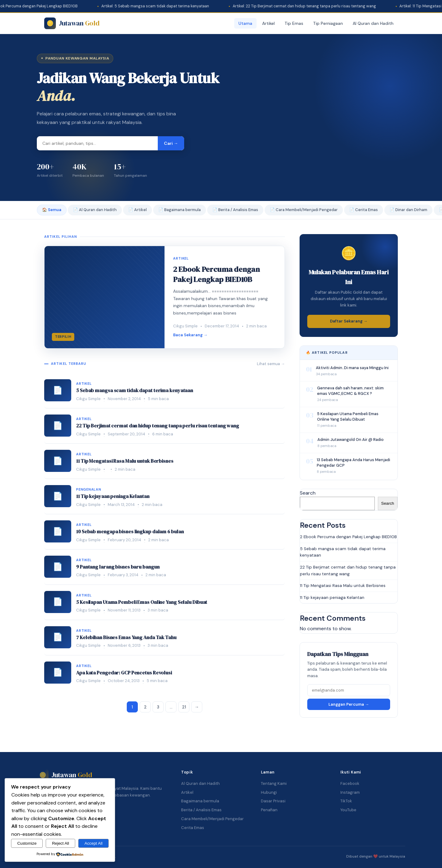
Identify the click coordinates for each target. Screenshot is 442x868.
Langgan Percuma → (349, 704)
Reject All (60, 843)
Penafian (269, 810)
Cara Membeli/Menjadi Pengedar (212, 819)
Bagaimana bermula (200, 801)
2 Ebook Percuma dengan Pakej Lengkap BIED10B (348, 537)
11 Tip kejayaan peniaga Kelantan (332, 598)
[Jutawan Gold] (72, 23)
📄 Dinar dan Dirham (408, 210)
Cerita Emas (193, 828)
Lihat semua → (271, 364)
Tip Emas (294, 23)
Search (308, 493)
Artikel (268, 23)
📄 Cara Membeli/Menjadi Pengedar (304, 210)
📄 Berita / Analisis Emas (235, 210)
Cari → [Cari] (171, 143)
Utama (245, 23)
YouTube (348, 810)
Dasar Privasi (273, 801)
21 (184, 707)
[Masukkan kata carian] (97, 143)
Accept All (93, 843)
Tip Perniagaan (328, 23)
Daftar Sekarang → (349, 321)
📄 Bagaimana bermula (180, 210)
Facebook (350, 783)
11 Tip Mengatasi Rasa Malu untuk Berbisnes (343, 586)
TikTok (346, 801)
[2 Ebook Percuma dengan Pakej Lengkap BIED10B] (165, 297)
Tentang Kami (274, 783)
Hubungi (269, 792)
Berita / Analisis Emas (201, 810)
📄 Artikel (138, 210)
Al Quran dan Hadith (373, 23)
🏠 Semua (52, 210)
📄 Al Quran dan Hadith (95, 210)
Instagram (350, 792)
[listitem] (165, 391)
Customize (27, 843)
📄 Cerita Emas (364, 210)
